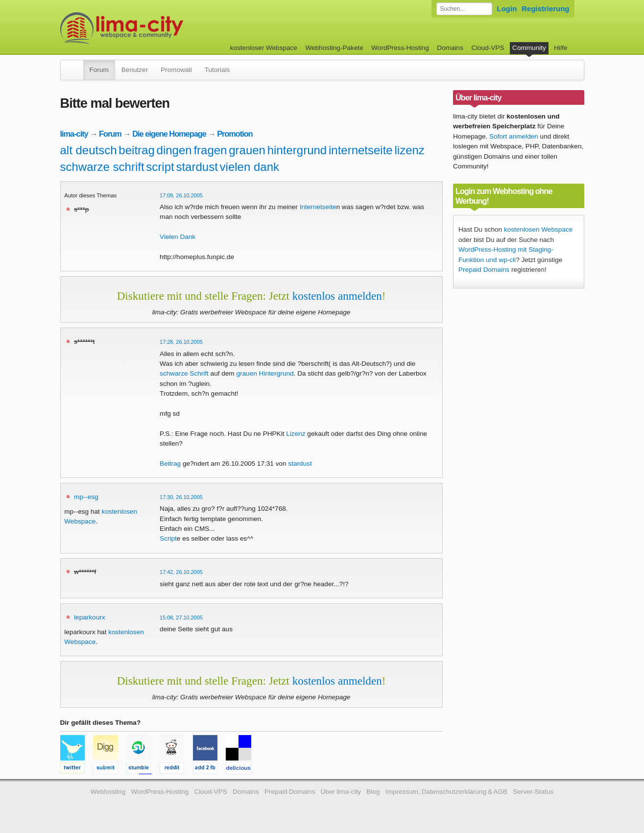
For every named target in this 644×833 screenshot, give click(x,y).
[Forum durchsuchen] (464, 9)
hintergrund (297, 150)
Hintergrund (276, 373)
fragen (210, 150)
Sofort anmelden (514, 136)
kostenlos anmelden (337, 296)
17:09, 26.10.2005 (181, 195)
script (160, 167)
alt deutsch (89, 150)
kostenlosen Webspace (538, 229)
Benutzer (135, 70)
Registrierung (545, 9)
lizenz (409, 150)
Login (507, 9)
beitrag (136, 150)
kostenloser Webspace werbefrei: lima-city (158, 28)
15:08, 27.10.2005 (181, 618)
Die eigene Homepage (169, 134)
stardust (197, 167)
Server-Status (533, 792)
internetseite (361, 150)
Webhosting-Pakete (334, 48)
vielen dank (250, 167)
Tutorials (217, 70)
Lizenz (296, 434)
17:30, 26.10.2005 (181, 497)
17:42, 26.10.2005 (181, 572)
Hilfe (561, 48)
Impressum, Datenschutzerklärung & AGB (446, 792)
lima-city (74, 134)
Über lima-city (341, 792)
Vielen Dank (178, 237)
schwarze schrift (102, 167)
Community (529, 48)
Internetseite (318, 207)
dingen (174, 150)
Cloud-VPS (488, 48)
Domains (450, 48)
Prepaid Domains (484, 270)
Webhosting (108, 792)
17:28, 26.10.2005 (181, 342)
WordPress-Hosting (400, 48)
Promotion (235, 134)
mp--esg (86, 497)
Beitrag (170, 464)
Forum (99, 70)
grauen (247, 150)
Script (168, 538)
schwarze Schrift (184, 373)
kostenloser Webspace (264, 48)
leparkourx (89, 617)
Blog (373, 792)
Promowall (176, 70)
